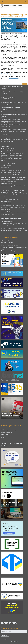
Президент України (6, 241)
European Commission (6, 433)
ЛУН (2, 436)
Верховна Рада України (7, 242)
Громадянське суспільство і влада (9, 246)
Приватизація (25, 84)
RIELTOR (3, 438)
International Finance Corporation (9, 431)
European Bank (4, 434)
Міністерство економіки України (9, 251)
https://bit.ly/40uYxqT (6, 74)
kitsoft (17, 641)
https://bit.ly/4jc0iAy (14, 78)
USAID (2, 429)
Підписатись (5, 635)
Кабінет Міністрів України (7, 244)
